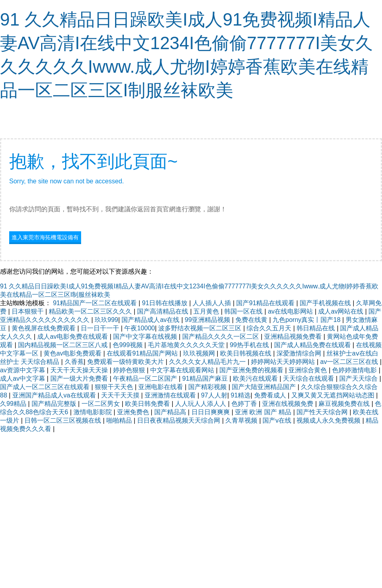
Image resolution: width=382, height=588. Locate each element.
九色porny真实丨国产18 (307, 320)
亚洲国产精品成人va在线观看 (55, 395)
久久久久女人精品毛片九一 (208, 362)
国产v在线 (278, 420)
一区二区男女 (101, 404)
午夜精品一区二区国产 (146, 378)
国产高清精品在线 (163, 311)
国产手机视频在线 (326, 303)
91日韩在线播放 (165, 303)
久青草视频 (242, 420)
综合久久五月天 (270, 328)
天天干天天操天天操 (80, 370)
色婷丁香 (245, 404)
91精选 (241, 395)
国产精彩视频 (208, 387)
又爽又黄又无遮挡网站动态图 (334, 395)
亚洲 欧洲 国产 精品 (264, 412)
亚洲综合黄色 (308, 370)
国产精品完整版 (55, 404)
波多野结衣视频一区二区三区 (201, 328)
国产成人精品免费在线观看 (313, 345)
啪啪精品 (120, 420)
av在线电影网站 (291, 311)
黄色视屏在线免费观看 (44, 328)
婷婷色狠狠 (130, 370)
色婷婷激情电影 (355, 370)
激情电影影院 (94, 412)
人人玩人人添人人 (201, 404)
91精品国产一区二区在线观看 (95, 303)
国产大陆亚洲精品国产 (265, 387)
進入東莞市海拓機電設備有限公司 (45, 238)
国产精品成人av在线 (151, 320)
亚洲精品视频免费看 (294, 337)
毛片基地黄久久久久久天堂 (187, 345)
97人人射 (214, 395)
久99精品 (14, 404)
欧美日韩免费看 (148, 404)
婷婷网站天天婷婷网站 (284, 362)
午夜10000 (140, 328)
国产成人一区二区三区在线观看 (46, 387)
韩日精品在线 (316, 328)
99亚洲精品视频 (208, 320)
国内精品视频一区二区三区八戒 (64, 345)
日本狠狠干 (28, 311)
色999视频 (128, 345)
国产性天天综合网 (323, 412)
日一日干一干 (101, 328)
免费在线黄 (252, 320)
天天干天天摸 (121, 395)
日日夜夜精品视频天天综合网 (179, 420)
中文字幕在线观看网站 (183, 370)
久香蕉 (74, 362)
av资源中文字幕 (23, 370)
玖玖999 (106, 320)
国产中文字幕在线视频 (146, 337)
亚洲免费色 (134, 412)
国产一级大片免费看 (80, 378)
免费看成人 (271, 395)
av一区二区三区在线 (350, 362)
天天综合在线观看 (309, 378)
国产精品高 (171, 412)
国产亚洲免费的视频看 (252, 370)
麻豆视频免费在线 (345, 404)
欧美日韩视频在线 (247, 353)
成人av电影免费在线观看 (73, 337)
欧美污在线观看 (256, 378)
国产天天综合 (359, 378)
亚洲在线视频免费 (288, 404)
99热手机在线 (250, 345)
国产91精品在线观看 (266, 303)
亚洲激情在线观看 (171, 395)
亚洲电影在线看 (161, 387)
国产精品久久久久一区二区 (221, 337)
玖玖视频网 (200, 353)
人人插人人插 (213, 303)
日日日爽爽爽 (211, 412)
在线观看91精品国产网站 (143, 353)
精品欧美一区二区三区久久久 (91, 311)
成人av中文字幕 (23, 378)
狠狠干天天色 (115, 387)
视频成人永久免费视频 (329, 420)
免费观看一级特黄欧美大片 (126, 362)
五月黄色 (207, 311)
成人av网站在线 (341, 311)
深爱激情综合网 (300, 353)
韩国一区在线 (244, 311)
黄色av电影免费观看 (73, 353)
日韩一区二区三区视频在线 (64, 420)
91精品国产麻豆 (206, 378)
